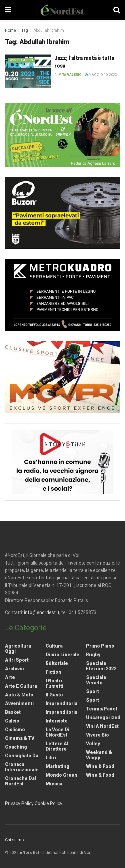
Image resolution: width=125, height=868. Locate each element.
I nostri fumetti (54, 683)
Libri (51, 758)
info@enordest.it (42, 612)
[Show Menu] (8, 10)
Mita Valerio (70, 75)
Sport (92, 691)
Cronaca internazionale (22, 767)
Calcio (12, 721)
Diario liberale (62, 655)
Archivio (14, 669)
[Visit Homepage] (62, 10)
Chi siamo (14, 840)
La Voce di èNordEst (57, 732)
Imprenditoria (61, 703)
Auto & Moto (19, 695)
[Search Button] (117, 10)
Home (10, 30)
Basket (13, 712)
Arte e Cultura (21, 686)
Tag (25, 30)
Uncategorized (103, 717)
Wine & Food (100, 766)
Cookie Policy (48, 803)
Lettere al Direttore (57, 746)
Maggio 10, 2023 (101, 75)
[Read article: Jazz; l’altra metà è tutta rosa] (28, 71)
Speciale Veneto (96, 680)
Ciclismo (15, 730)
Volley (93, 744)
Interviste (57, 721)
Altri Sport (17, 660)
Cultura (54, 646)
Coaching (16, 747)
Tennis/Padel (101, 709)
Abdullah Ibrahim (49, 30)
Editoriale (57, 663)
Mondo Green (61, 775)
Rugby (93, 655)
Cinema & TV (20, 738)
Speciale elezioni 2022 (101, 666)
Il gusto (54, 695)
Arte (10, 677)
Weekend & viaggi (99, 755)
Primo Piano (100, 646)
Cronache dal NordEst (20, 781)
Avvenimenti (22, 60)
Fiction (53, 672)
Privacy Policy (19, 803)
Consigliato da (22, 756)
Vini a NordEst (102, 726)
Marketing (57, 766)
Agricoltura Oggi (18, 649)
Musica (54, 784)
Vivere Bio (97, 735)
